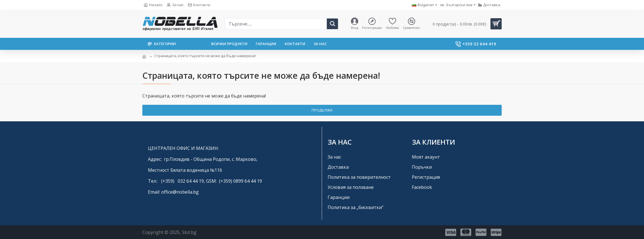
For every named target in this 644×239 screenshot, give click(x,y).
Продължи (322, 110)
